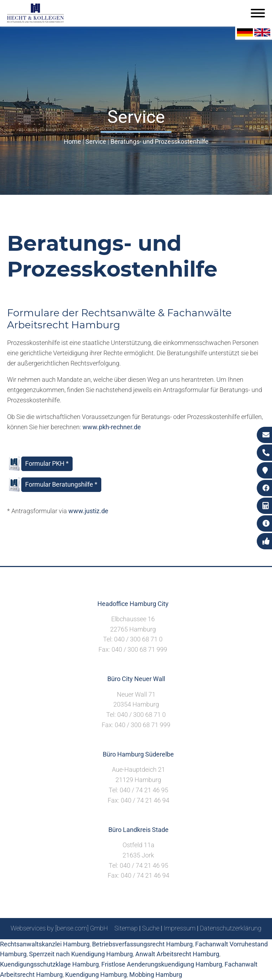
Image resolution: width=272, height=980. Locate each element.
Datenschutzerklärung (231, 928)
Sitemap (126, 928)
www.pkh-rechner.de (112, 427)
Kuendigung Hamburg (96, 975)
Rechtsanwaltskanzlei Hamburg (45, 944)
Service (96, 141)
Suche (151, 928)
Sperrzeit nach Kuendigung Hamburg (81, 954)
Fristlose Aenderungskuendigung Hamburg (162, 964)
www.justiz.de (88, 511)
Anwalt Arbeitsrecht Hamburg (177, 954)
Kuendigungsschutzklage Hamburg (49, 964)
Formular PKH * (47, 463)
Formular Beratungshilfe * (61, 484)
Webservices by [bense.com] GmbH (59, 928)
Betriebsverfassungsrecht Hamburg (142, 944)
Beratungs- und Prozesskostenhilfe (160, 141)
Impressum (180, 928)
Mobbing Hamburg (156, 975)
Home (72, 141)
